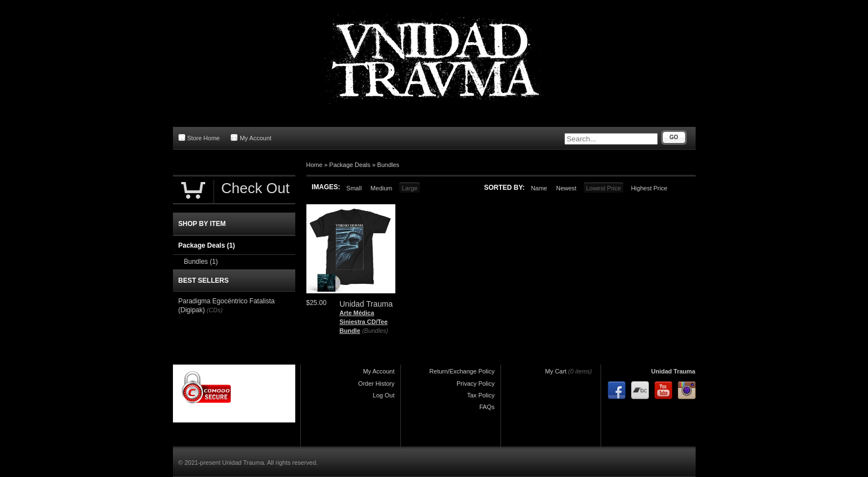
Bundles (388, 165)
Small (354, 188)
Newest (566, 188)
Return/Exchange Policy (462, 371)
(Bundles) (375, 331)
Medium (381, 188)
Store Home (199, 138)
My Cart (556, 371)
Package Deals (350, 165)
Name (539, 188)
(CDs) (215, 310)
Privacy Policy (475, 383)
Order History (376, 383)
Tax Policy (481, 395)
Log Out (383, 395)
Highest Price (649, 188)
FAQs (487, 407)
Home (314, 165)
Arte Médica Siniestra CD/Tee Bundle (364, 321)
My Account (251, 138)
